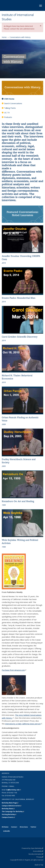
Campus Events (8, 817)
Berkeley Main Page (10, 803)
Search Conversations (13, 103)
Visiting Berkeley (9, 814)
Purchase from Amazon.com (14, 670)
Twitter (33, 827)
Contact (14, 827)
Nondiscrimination (36, 854)
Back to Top (39, 865)
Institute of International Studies (18, 17)
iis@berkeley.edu (13, 790)
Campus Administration (12, 806)
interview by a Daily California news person (24, 724)
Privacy (40, 857)
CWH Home (9, 99)
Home (4, 37)
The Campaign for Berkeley (13, 811)
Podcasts (8, 117)
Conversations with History (20, 37)
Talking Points (10, 108)
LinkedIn (7, 831)
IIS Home (5, 827)
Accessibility (38, 851)
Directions (24, 827)
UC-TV (7, 113)
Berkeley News (8, 809)
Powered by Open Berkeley (32, 848)
